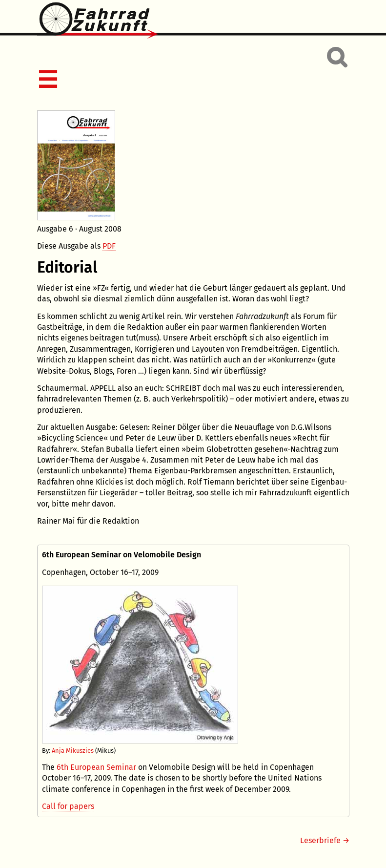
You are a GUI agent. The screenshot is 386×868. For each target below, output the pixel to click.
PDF (109, 246)
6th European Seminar (96, 767)
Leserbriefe (320, 840)
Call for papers (68, 806)
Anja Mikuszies (72, 751)
